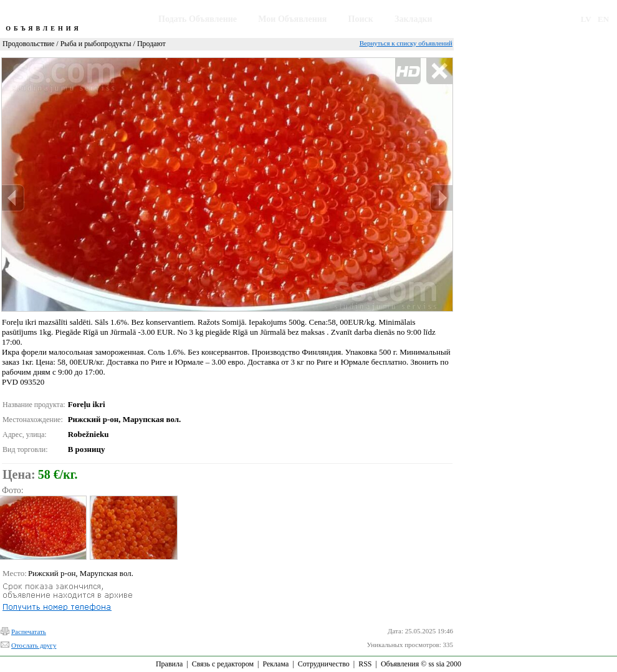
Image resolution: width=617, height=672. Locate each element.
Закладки (414, 19)
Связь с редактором (223, 664)
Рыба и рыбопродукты (96, 44)
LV (586, 19)
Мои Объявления (292, 19)
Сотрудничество (324, 664)
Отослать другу (34, 645)
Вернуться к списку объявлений (406, 43)
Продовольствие (28, 44)
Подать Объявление (198, 19)
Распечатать (29, 631)
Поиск (361, 19)
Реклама (275, 664)
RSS (365, 664)
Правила (169, 664)
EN (603, 19)
